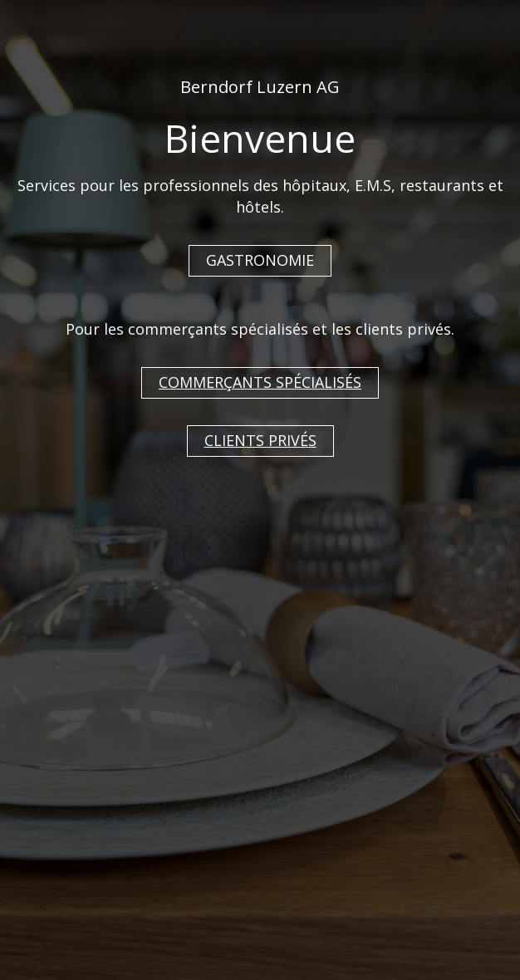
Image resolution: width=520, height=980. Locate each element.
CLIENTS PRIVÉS (260, 440)
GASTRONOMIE (260, 260)
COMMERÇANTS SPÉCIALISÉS (260, 382)
